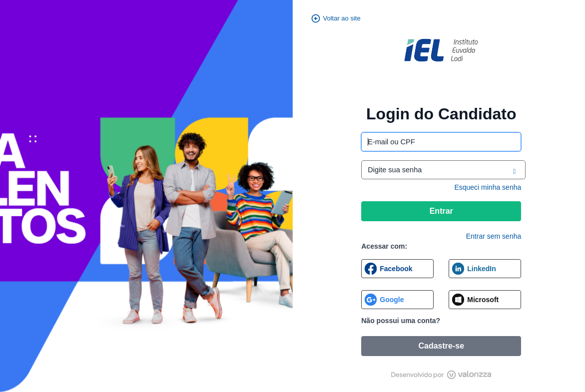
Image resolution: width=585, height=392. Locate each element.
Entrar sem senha (494, 236)
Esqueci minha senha (488, 187)
